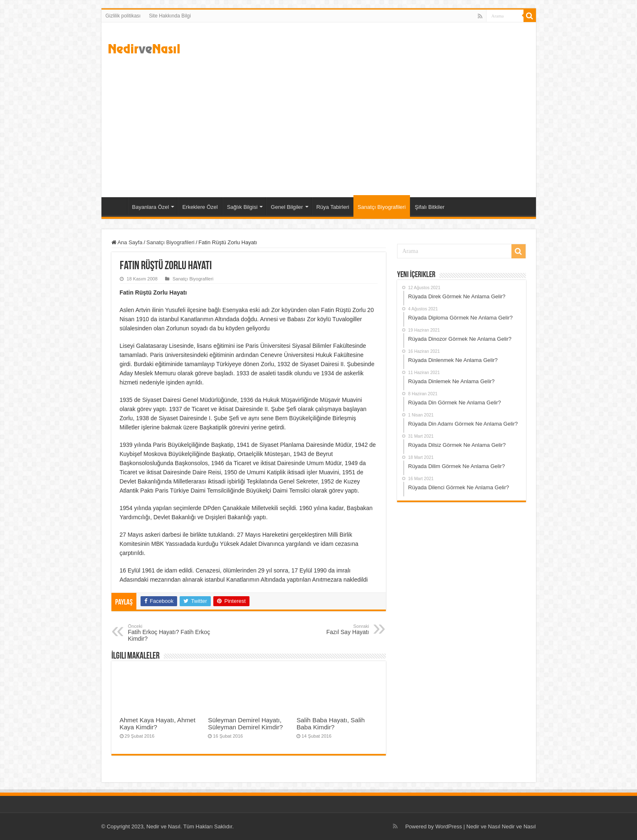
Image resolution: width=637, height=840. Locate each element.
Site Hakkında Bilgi (170, 16)
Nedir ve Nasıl (519, 826)
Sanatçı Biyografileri (382, 207)
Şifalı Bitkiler (430, 207)
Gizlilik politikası (123, 16)
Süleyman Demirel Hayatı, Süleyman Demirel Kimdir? (245, 724)
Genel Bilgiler (287, 207)
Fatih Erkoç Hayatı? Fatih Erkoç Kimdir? (171, 633)
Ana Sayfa (116, 206)
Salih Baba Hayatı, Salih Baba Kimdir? (331, 724)
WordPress (449, 826)
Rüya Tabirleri (333, 207)
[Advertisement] (319, 126)
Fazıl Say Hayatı (327, 629)
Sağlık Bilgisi (242, 207)
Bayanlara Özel (151, 207)
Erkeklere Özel (200, 207)
